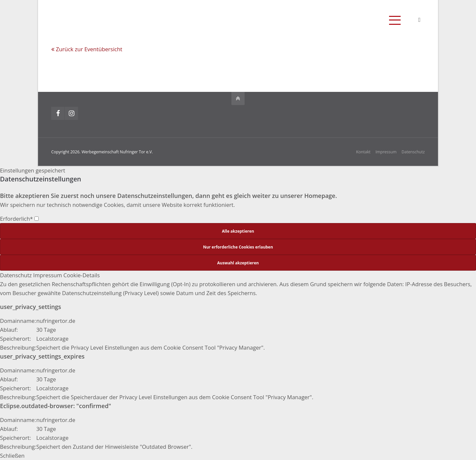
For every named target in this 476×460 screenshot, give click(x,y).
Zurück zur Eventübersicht (89, 49)
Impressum (386, 152)
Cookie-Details (82, 275)
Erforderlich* (19, 219)
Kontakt (363, 152)
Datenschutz (413, 152)
